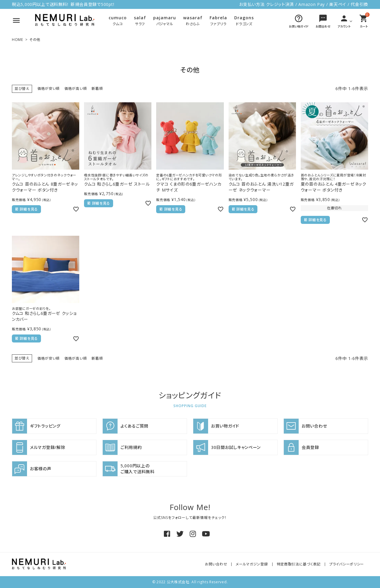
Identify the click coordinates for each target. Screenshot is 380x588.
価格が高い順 (76, 89)
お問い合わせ (216, 564)
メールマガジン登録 (252, 564)
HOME (18, 40)
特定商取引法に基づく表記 (299, 564)
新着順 (97, 89)
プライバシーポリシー (347, 564)
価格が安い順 (49, 89)
